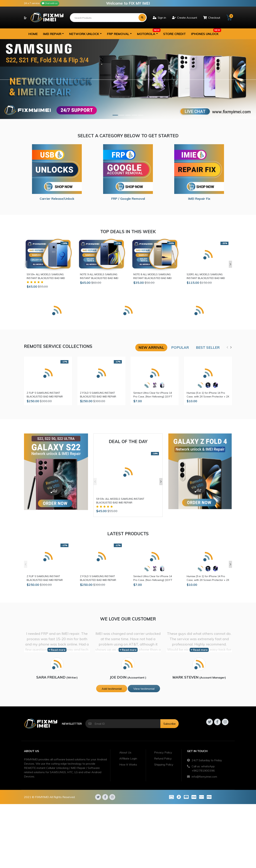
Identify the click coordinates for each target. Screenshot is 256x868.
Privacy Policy (163, 752)
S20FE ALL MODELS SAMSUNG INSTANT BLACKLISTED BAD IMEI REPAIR (206, 276)
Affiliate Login (128, 758)
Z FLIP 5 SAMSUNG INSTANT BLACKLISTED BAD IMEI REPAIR (45, 395)
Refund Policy (163, 758)
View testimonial (144, 689)
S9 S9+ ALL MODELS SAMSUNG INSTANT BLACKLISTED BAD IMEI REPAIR (46, 276)
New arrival (151, 347)
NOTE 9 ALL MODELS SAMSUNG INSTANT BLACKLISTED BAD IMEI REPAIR (99, 276)
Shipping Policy (164, 764)
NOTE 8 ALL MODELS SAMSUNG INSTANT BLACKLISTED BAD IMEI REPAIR (152, 276)
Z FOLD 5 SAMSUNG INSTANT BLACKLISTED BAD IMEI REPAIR (98, 395)
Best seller (208, 347)
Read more (57, 650)
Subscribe (170, 724)
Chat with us (50, 3)
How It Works (128, 764)
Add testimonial (112, 689)
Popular (180, 347)
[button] (53, 34)
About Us (125, 752)
